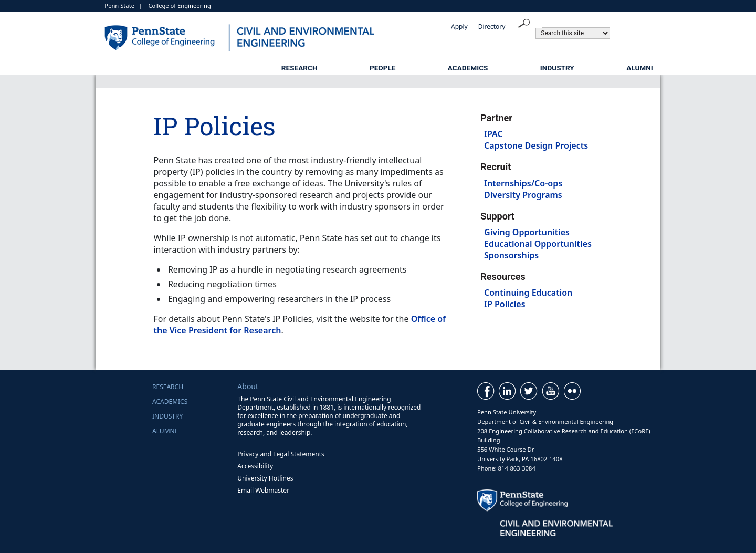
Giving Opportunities (527, 232)
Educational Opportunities (538, 244)
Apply (459, 27)
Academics (468, 68)
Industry (557, 68)
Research (300, 68)
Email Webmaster (263, 490)
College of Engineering (180, 6)
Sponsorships (511, 255)
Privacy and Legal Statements (281, 454)
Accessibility (255, 466)
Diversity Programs (523, 195)
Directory (492, 27)
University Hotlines (265, 478)
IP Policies (505, 304)
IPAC (493, 134)
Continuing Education (528, 293)
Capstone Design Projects (536, 145)
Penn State (119, 6)
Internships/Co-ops (523, 183)
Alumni (640, 68)
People (383, 68)
